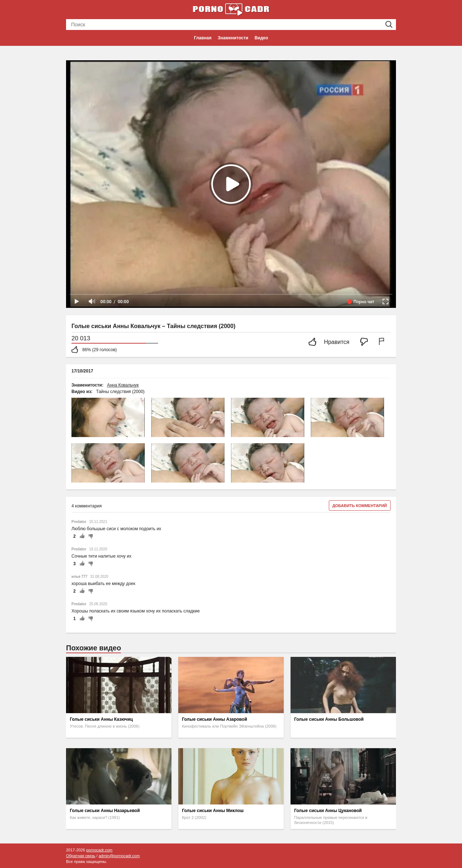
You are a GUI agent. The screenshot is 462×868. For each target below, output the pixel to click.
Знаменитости (233, 38)
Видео (261, 38)
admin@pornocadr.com (119, 856)
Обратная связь (81, 856)
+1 (82, 536)
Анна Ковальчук (123, 385)
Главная (203, 38)
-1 (90, 536)
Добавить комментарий (360, 506)
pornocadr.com (99, 850)
